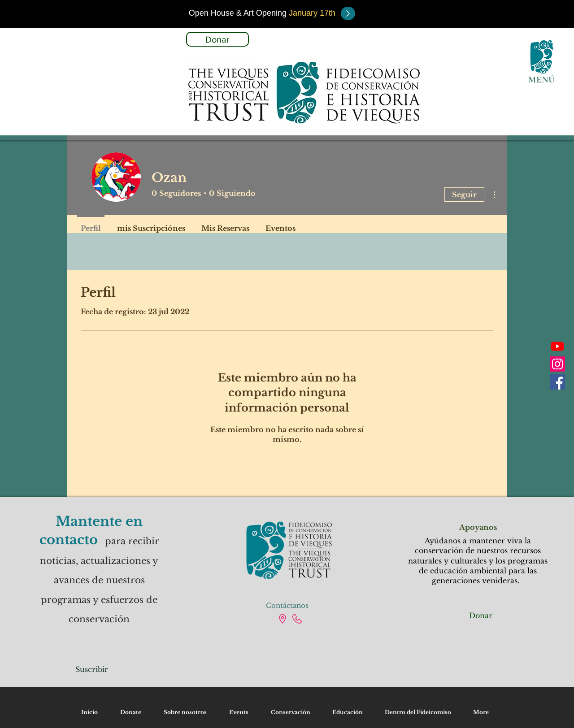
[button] (262, 13)
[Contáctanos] (287, 605)
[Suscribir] (92, 669)
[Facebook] (557, 382)
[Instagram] (557, 364)
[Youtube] (557, 346)
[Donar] (217, 39)
